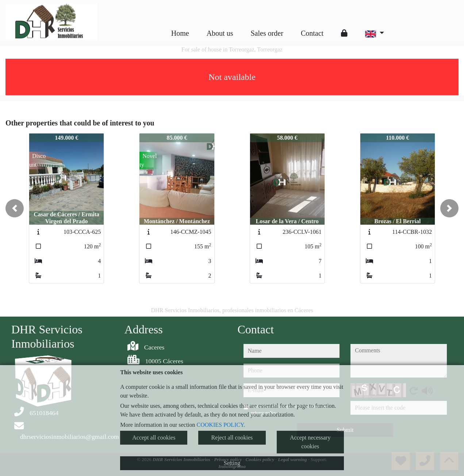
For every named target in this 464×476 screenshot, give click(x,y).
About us (220, 33)
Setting (232, 463)
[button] (15, 208)
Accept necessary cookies (310, 442)
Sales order (267, 33)
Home (180, 33)
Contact (312, 33)
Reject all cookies (232, 438)
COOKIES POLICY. (221, 425)
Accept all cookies (154, 438)
